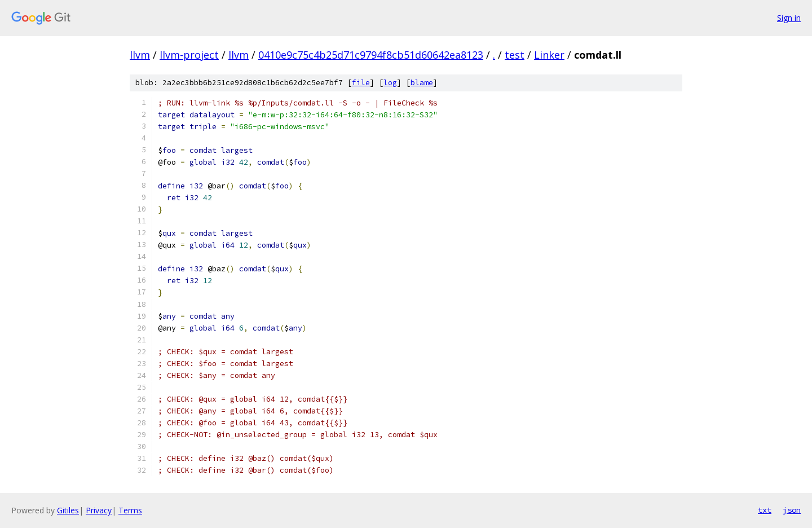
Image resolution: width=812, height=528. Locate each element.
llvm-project (189, 55)
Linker (549, 55)
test (515, 55)
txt (765, 510)
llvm (140, 55)
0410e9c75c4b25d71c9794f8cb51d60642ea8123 (371, 55)
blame (422, 83)
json (792, 510)
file (361, 83)
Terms (130, 510)
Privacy (99, 510)
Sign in (789, 18)
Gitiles (68, 510)
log (390, 83)
